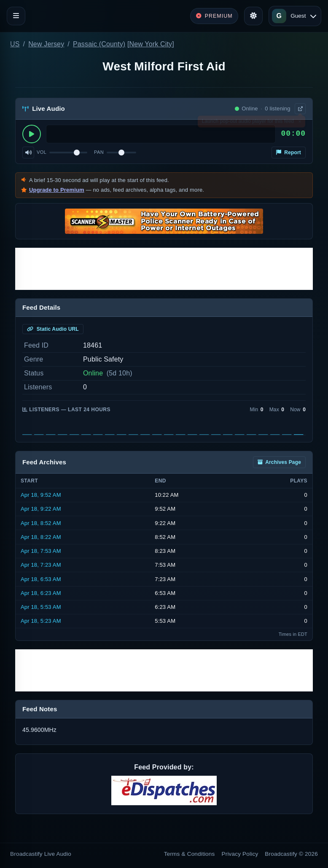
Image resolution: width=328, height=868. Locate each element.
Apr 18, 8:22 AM (41, 537)
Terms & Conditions (190, 854)
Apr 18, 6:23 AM (41, 593)
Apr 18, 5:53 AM (41, 607)
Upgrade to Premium (57, 190)
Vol (42, 152)
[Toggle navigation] (16, 16)
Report (289, 153)
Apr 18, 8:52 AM (41, 523)
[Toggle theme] (253, 16)
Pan (99, 152)
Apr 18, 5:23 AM (41, 621)
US (15, 44)
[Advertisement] (164, 269)
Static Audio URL (53, 329)
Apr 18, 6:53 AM (41, 579)
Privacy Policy (240, 854)
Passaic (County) (99, 44)
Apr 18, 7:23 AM (41, 565)
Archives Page (279, 462)
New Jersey (46, 44)
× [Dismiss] (300, 123)
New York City (151, 44)
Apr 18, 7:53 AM (41, 551)
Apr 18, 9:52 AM (41, 495)
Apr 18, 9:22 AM (41, 509)
